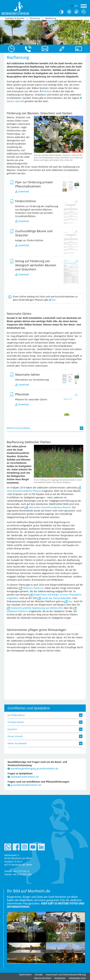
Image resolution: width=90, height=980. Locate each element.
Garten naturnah (15, 101)
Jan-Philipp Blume (16, 715)
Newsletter (60, 978)
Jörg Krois (12, 729)
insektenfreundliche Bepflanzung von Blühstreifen (37, 608)
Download (24, 192)
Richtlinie (47, 91)
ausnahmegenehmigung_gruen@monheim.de (35, 769)
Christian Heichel (16, 722)
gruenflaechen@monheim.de (26, 785)
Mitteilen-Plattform (33, 588)
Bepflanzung (51, 18)
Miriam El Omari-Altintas (18, 428)
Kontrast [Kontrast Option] (63, 12)
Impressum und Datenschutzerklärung (66, 975)
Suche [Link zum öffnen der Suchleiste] (84, 12)
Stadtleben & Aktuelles (15, 18)
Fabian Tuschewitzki (17, 743)
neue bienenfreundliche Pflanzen (24, 491)
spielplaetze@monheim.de (25, 777)
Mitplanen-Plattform (17, 611)
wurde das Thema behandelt (56, 598)
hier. (54, 300)
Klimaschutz (35, 18)
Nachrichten (25, 975)
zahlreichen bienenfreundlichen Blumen (50, 507)
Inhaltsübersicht (77, 978)
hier (70, 601)
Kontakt (39, 975)
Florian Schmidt (15, 736)
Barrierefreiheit (43, 978)
